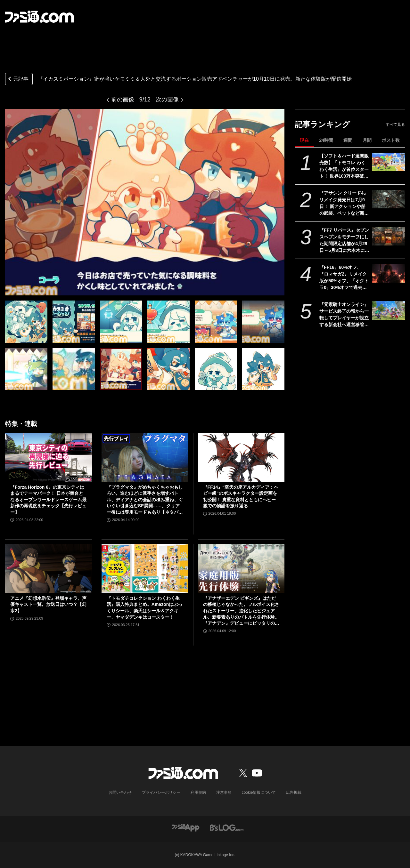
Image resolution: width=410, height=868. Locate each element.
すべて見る (395, 125)
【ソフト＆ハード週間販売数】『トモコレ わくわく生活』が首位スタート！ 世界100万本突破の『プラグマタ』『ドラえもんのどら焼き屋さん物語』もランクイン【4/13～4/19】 (344, 166)
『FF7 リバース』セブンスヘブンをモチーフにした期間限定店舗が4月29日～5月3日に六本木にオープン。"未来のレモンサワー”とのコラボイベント (344, 241)
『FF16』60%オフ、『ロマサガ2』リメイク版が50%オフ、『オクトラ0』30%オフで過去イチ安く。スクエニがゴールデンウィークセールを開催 (344, 278)
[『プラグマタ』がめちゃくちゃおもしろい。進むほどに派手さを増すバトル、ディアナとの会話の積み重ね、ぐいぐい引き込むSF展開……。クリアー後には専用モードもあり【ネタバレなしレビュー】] (145, 457)
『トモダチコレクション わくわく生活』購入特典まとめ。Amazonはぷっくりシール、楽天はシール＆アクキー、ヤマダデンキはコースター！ (144, 608)
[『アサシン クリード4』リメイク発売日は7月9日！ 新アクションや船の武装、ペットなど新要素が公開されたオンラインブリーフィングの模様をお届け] (388, 199)
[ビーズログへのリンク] (227, 827)
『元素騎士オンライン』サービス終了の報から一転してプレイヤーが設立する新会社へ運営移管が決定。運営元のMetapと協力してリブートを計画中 (344, 315)
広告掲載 (294, 792)
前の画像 (123, 100)
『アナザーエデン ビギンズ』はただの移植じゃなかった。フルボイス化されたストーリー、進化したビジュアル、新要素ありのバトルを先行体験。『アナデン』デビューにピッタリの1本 (241, 611)
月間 (367, 140)
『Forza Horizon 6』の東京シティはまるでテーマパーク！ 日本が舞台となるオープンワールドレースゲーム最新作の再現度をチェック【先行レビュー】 (48, 500)
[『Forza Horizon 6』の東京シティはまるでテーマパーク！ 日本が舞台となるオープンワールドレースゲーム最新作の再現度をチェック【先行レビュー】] (49, 457)
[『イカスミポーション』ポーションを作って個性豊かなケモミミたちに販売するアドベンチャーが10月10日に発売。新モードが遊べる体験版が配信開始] (26, 322)
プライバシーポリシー (161, 792)
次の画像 (167, 100)
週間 (348, 140)
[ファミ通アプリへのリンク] (185, 827)
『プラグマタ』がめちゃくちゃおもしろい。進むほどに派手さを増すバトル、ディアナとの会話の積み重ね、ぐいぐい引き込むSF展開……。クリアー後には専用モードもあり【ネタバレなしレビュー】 (145, 500)
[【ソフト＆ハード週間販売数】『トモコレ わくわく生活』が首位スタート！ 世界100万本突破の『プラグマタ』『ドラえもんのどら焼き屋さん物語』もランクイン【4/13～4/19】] (388, 162)
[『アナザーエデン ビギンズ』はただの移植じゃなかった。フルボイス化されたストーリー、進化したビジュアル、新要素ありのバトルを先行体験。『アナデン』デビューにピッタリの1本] (241, 568)
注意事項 (224, 792)
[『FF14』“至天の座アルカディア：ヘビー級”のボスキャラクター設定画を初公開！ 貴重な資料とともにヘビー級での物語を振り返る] (241, 457)
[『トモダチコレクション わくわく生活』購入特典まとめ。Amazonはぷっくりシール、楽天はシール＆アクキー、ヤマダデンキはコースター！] (145, 568)
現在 (304, 140)
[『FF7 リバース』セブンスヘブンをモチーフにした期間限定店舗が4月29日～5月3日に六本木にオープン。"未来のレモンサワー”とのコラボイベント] (388, 236)
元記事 (18, 80)
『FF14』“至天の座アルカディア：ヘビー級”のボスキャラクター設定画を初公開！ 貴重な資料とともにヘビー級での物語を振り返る (241, 497)
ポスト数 (391, 140)
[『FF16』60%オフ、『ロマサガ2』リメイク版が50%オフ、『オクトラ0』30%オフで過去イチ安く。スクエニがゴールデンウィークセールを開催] (388, 273)
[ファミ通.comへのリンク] (39, 17)
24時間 (326, 140)
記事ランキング (322, 124)
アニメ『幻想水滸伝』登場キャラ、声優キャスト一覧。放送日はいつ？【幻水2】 (48, 604)
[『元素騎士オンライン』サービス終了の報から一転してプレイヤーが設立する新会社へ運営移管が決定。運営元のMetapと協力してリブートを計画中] (388, 310)
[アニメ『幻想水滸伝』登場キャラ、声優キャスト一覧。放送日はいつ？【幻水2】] (49, 568)
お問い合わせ (120, 792)
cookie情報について (259, 792)
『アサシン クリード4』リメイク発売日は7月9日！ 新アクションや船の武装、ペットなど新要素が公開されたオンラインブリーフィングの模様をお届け (344, 204)
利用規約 (198, 792)
